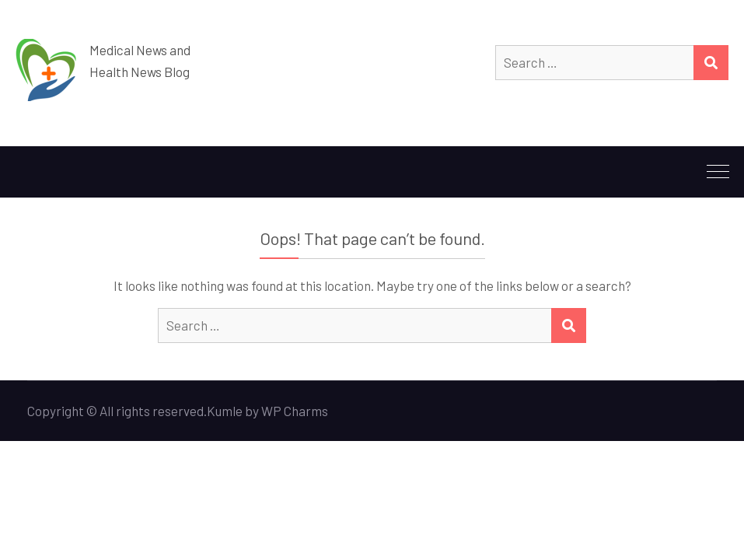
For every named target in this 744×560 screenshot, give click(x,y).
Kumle (225, 411)
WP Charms (295, 411)
